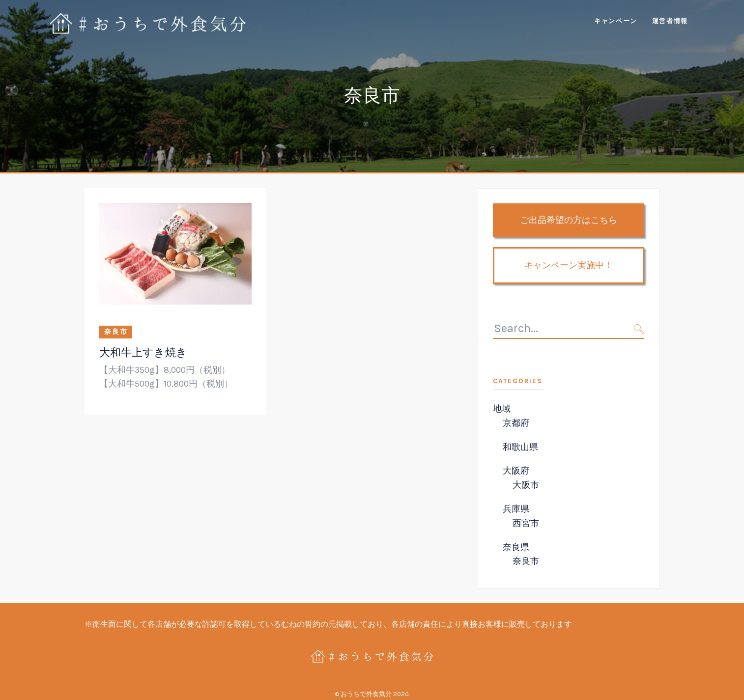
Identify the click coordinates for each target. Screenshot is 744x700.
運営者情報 (670, 21)
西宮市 (526, 523)
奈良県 (516, 547)
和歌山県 (520, 447)
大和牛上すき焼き (143, 352)
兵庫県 (516, 509)
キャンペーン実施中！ (569, 265)
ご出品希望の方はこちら (569, 220)
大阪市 (526, 485)
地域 (502, 409)
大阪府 (516, 471)
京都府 (516, 423)
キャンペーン (616, 21)
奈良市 (116, 332)
